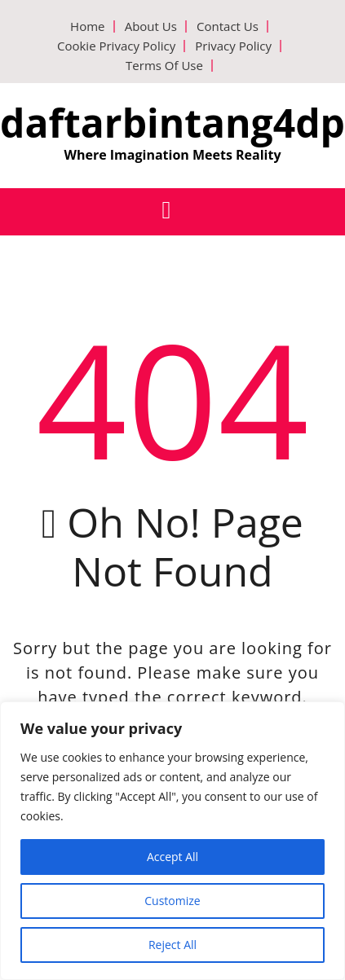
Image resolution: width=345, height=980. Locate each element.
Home (87, 26)
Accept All (172, 857)
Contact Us (228, 26)
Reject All (172, 945)
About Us (151, 26)
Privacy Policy (233, 46)
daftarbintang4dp (172, 123)
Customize (172, 901)
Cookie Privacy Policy (116, 46)
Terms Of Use (164, 65)
